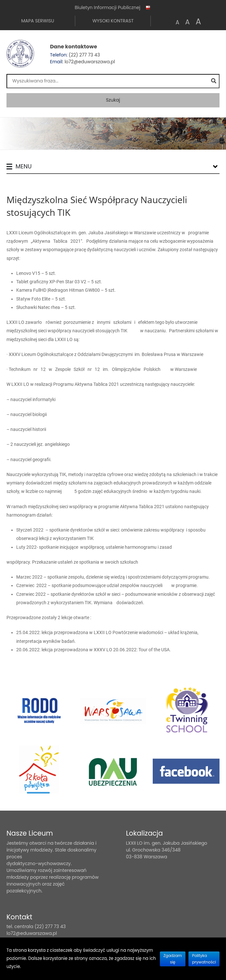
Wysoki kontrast (113, 21)
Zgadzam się (173, 959)
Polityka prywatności (204, 959)
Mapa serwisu (37, 21)
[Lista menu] (215, 166)
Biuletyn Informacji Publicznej (113, 8)
